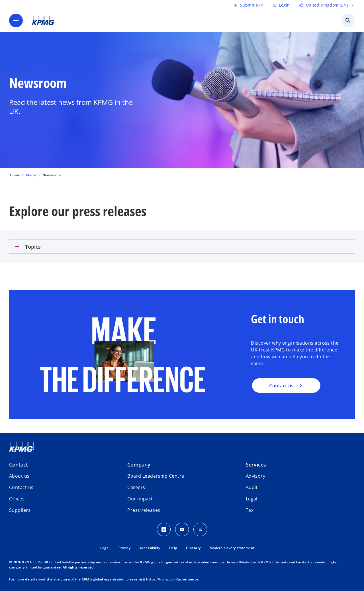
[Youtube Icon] (182, 529)
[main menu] (16, 21)
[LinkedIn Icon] (164, 529)
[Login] (281, 5)
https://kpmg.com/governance (172, 579)
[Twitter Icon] (200, 529)
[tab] (182, 247)
